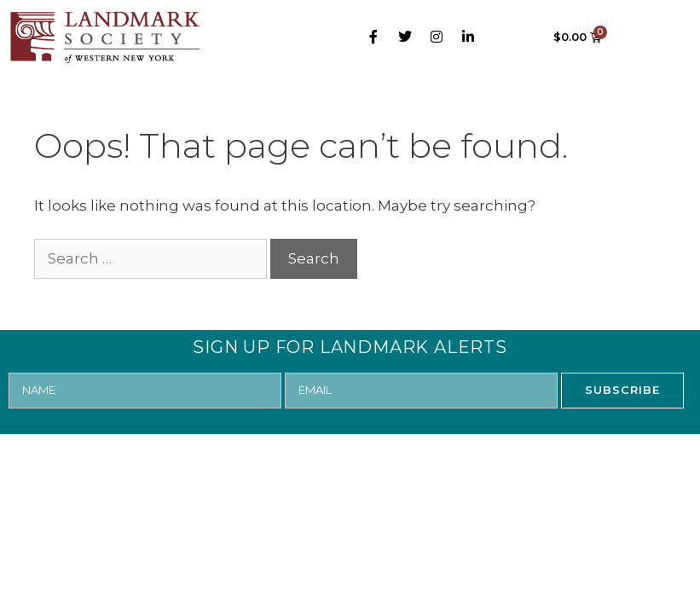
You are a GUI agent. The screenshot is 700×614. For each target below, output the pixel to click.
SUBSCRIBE (622, 390)
